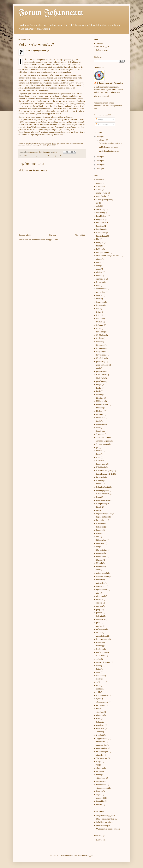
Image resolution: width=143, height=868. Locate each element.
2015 (99, 137)
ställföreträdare (102, 695)
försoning (100, 348)
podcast (99, 613)
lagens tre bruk (102, 517)
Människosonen (102, 576)
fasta (98, 299)
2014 (99, 157)
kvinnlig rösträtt (103, 487)
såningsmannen (102, 702)
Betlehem (100, 229)
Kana (98, 457)
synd (98, 699)
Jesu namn (100, 434)
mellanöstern (101, 557)
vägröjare (100, 781)
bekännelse (101, 223)
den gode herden (103, 252)
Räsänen (100, 649)
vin (98, 765)
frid (98, 309)
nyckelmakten (102, 590)
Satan (98, 669)
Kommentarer (102, 124)
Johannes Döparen (103, 441)
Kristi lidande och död (105, 474)
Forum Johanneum (51, 13)
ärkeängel (100, 798)
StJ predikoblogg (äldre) (106, 816)
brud (98, 246)
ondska (99, 606)
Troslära (99, 732)
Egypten (100, 282)
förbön (99, 328)
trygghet (100, 735)
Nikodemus (101, 586)
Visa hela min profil (102, 96)
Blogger (89, 856)
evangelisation (102, 289)
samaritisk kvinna (103, 662)
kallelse (99, 451)
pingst (99, 610)
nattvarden (100, 583)
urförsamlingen (102, 752)
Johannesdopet (102, 444)
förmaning (100, 342)
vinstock (100, 768)
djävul (99, 262)
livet (98, 533)
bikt (98, 239)
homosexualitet (102, 404)
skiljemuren (101, 682)
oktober (102, 140)
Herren (99, 395)
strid (98, 692)
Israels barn (101, 431)
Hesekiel (100, 398)
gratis (98, 368)
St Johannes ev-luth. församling (110, 83)
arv (98, 203)
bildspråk (100, 242)
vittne (98, 775)
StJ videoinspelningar (105, 822)
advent (99, 183)
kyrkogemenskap (57, 156)
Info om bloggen (103, 47)
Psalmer (99, 633)
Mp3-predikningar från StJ (107, 819)
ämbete (99, 791)
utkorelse (100, 755)
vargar (99, 762)
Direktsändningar (103, 826)
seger (98, 672)
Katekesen (100, 461)
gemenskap (101, 362)
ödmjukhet (100, 801)
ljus (98, 537)
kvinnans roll (101, 484)
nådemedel (101, 596)
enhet (98, 286)
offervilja (100, 600)
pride (98, 623)
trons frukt (100, 728)
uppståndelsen (102, 748)
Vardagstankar (102, 758)
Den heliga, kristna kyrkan (109, 151)
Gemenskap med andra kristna (110, 143)
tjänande (100, 715)
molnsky (100, 566)
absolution (100, 180)
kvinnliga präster (103, 490)
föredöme (100, 332)
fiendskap (100, 302)
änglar (99, 795)
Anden (99, 190)
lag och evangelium (104, 514)
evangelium (101, 292)
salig (98, 659)
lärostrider (100, 543)
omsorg (99, 603)
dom (98, 266)
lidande (99, 530)
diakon (99, 259)
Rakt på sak (101, 840)
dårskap (99, 272)
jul (97, 448)
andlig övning (102, 193)
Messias (99, 560)
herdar (99, 388)
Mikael (99, 563)
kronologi (100, 477)
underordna (101, 742)
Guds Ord (100, 378)
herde (98, 391)
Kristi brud (101, 467)
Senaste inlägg (25, 235)
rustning (99, 646)
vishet (99, 772)
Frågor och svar (102, 50)
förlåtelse (100, 338)
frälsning (100, 325)
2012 (99, 165)
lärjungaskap (101, 540)
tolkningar (100, 722)
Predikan (100, 619)
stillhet (99, 689)
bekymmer (100, 219)
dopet (98, 269)
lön (98, 547)
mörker (99, 580)
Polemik (100, 616)
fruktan (99, 319)
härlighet (100, 411)
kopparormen (101, 464)
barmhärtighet (102, 216)
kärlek (99, 507)
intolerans (100, 424)
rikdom (99, 643)
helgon (99, 385)
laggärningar (101, 520)
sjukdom (100, 676)
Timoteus (100, 712)
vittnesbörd (101, 778)
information (101, 418)
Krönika (99, 481)
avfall (98, 206)
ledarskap (100, 527)
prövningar (101, 629)
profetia (99, 626)
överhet (99, 805)
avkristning (101, 209)
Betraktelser (101, 233)
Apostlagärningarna (104, 200)
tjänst (98, 719)
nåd (98, 593)
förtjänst (100, 352)
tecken (99, 709)
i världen (100, 414)
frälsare (99, 322)
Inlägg (99, 119)
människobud (101, 573)
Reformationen (102, 639)
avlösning (100, 213)
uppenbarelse (101, 745)
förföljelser (101, 335)
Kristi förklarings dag (105, 471)
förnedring (100, 345)
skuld (98, 686)
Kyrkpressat (101, 504)
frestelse (100, 305)
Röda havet (101, 656)
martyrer (100, 553)
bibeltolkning (101, 236)
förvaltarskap (101, 355)
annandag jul (101, 196)
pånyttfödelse (101, 636)
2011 (99, 169)
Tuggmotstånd (102, 738)
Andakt (99, 186)
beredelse (100, 226)
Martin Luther (102, 550)
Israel (98, 428)
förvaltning (101, 358)
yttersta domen (102, 788)
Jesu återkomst (102, 438)
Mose (98, 570)
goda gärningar (102, 365)
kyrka (48, 156)
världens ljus (101, 785)
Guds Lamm (101, 375)
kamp (98, 454)
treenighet (100, 725)
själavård (100, 679)
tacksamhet (101, 705)
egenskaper (101, 279)
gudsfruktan (101, 381)
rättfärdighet (101, 652)
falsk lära (100, 295)
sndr (76, 856)
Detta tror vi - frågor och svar (35, 156)
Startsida (53, 235)
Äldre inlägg (80, 235)
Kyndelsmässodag (103, 494)
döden (99, 276)
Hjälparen (100, 401)
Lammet (100, 524)
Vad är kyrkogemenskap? (109, 147)
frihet (98, 312)
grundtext (100, 371)
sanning (99, 666)
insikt (98, 421)
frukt (98, 315)
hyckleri (99, 408)
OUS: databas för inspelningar (108, 829)
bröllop (99, 249)
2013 (99, 161)
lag (97, 510)
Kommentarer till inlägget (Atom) (45, 240)
